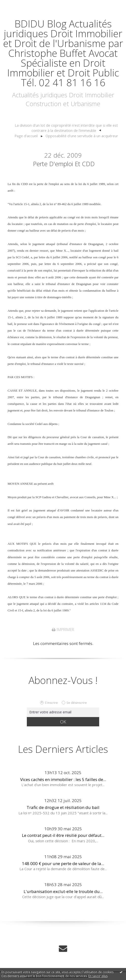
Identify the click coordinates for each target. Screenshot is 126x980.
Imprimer (63, 630)
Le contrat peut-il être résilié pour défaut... (63, 835)
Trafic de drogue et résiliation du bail (63, 807)
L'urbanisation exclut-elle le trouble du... (63, 891)
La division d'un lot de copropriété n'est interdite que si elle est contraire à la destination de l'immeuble (66, 128)
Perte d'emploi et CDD (64, 164)
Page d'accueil (26, 136)
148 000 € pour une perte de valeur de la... (63, 863)
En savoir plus (98, 976)
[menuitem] (66, 128)
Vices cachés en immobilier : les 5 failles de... (63, 779)
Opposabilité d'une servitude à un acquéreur (82, 136)
